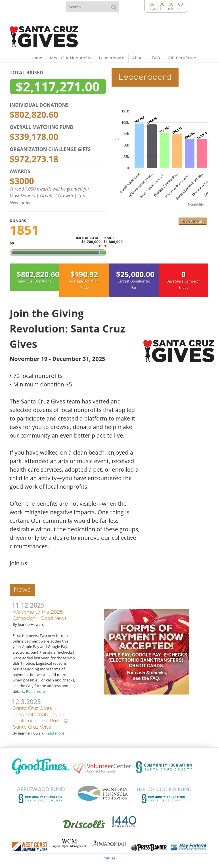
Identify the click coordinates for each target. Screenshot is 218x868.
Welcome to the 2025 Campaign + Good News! (40, 615)
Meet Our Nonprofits (71, 58)
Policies (109, 858)
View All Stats (193, 221)
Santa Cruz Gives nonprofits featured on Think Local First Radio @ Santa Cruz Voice (41, 718)
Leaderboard (112, 58)
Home (36, 58)
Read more (36, 691)
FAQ (156, 58)
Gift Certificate (182, 58)
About (138, 58)
